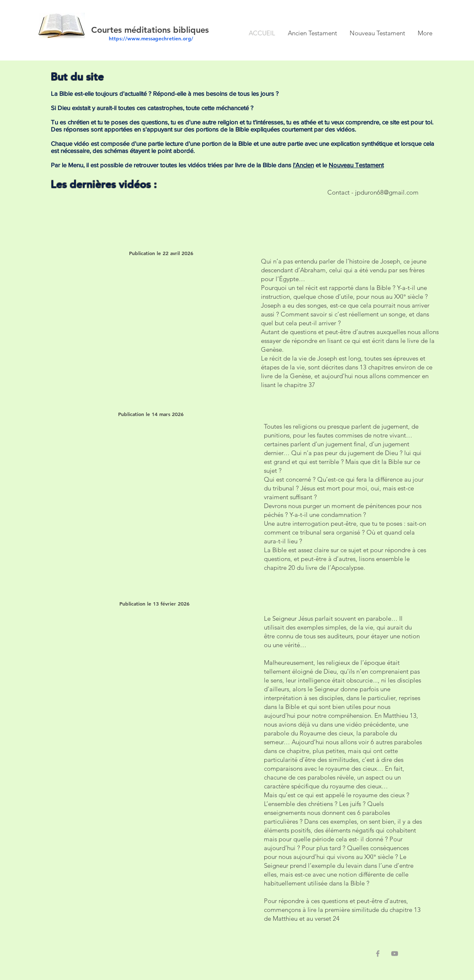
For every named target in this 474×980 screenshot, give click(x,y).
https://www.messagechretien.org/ (151, 38)
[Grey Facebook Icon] (378, 954)
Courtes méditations (132, 30)
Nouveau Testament (356, 165)
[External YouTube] (145, 318)
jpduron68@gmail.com (387, 192)
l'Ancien (303, 165)
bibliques (191, 30)
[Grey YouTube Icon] (395, 954)
